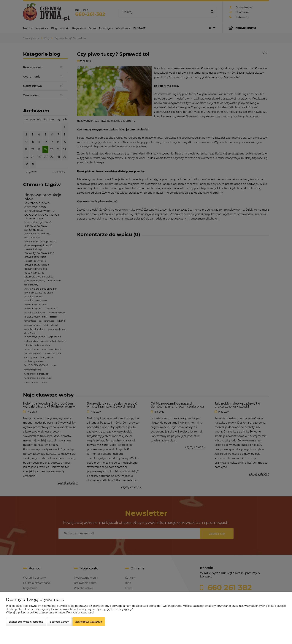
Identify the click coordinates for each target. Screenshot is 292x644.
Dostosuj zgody (59, 622)
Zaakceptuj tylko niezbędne (26, 622)
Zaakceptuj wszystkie (89, 622)
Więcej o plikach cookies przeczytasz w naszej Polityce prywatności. (50, 613)
